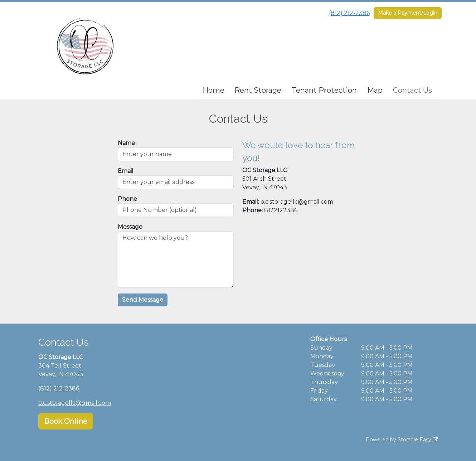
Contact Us (412, 90)
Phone (127, 199)
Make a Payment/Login (408, 13)
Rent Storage (258, 90)
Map (375, 90)
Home (213, 90)
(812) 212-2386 (349, 13)
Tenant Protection (324, 90)
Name (126, 143)
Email (126, 171)
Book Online (66, 421)
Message (130, 227)
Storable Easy (418, 440)
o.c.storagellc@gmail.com (75, 403)
